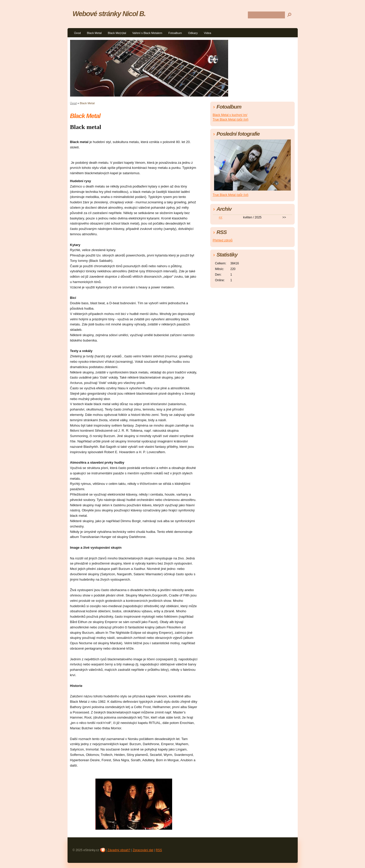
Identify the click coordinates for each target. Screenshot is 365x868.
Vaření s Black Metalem (147, 33)
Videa (207, 33)
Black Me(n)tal (117, 33)
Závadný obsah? (119, 850)
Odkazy (193, 33)
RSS (159, 850)
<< (220, 217)
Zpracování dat (143, 850)
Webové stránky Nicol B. (109, 14)
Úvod (78, 33)
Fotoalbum (175, 33)
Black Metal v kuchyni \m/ (230, 115)
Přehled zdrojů (223, 240)
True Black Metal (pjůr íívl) (231, 120)
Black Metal (94, 33)
